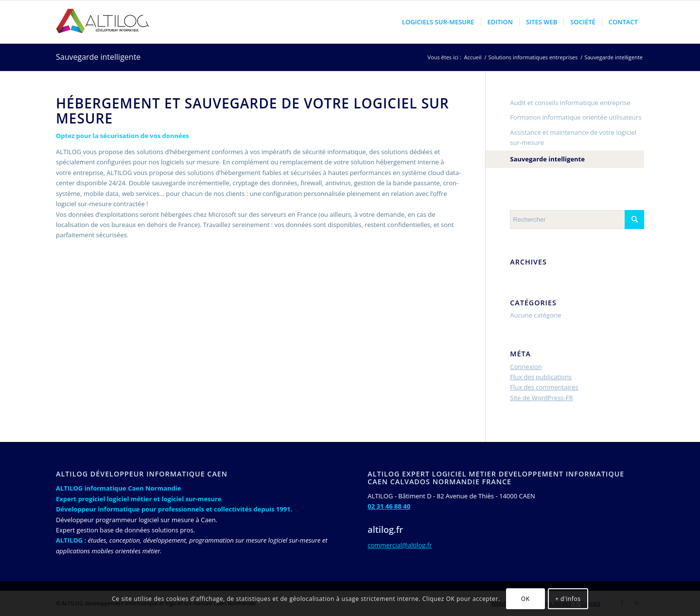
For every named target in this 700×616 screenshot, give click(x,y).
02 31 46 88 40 (389, 506)
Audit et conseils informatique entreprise (570, 103)
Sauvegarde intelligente (98, 57)
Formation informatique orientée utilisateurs (576, 117)
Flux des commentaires (544, 387)
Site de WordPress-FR (541, 398)
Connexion (526, 367)
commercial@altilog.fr (400, 545)
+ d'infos (568, 599)
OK (525, 599)
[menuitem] (438, 22)
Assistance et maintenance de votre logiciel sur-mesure (573, 137)
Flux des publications (541, 377)
